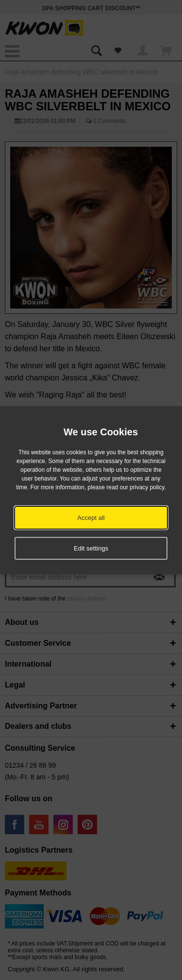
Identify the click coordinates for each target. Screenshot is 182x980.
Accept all (91, 518)
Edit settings (91, 548)
